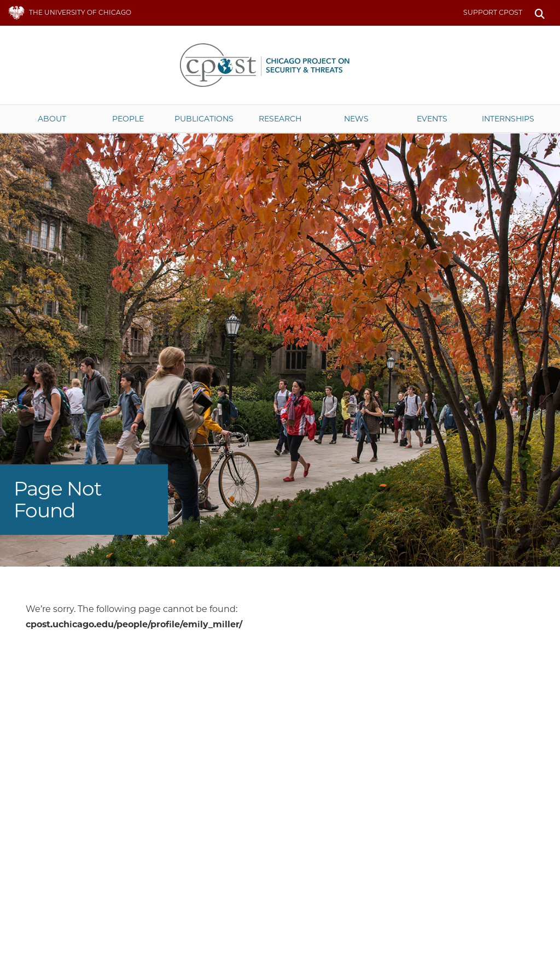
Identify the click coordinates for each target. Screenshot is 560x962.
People (128, 119)
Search (539, 13)
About (52, 119)
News (356, 119)
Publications (204, 119)
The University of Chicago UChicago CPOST (280, 65)
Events (432, 119)
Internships (508, 119)
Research (280, 119)
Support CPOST (493, 12)
